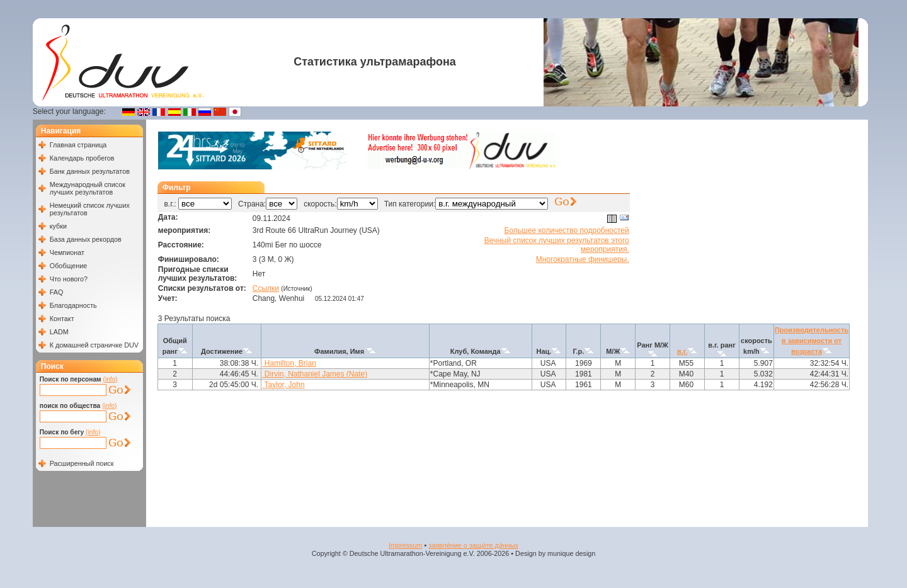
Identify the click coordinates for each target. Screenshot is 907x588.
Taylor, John (283, 385)
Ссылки (266, 288)
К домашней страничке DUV (94, 345)
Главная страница (78, 145)
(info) (111, 379)
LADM (59, 332)
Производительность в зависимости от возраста (812, 341)
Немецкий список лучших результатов (90, 209)
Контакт (62, 319)
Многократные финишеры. (583, 259)
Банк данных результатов (90, 171)
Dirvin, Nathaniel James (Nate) (315, 374)
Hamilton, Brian (289, 363)
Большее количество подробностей (567, 230)
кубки (58, 226)
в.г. (682, 351)
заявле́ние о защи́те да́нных (473, 545)
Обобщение (69, 266)
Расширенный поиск (82, 463)
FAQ (57, 292)
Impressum (405, 545)
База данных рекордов (86, 239)
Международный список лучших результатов (88, 188)
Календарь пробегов (82, 158)
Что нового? (69, 279)
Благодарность (73, 305)
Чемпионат (67, 252)
